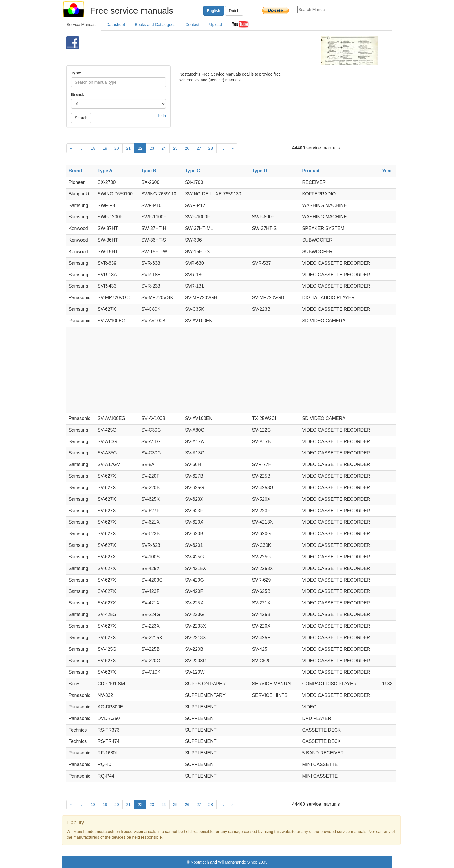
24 (164, 148)
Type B (149, 171)
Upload (215, 25)
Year (387, 171)
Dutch (234, 11)
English (214, 11)
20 (117, 148)
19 (105, 148)
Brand (75, 171)
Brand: (77, 94)
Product (311, 171)
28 (211, 148)
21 (129, 148)
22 (140, 148)
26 (187, 148)
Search (81, 118)
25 (175, 148)
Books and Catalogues (155, 25)
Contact (192, 25)
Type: (76, 73)
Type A (105, 171)
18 (93, 148)
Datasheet (116, 25)
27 (199, 148)
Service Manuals (82, 25)
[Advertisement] (217, 51)
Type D (259, 171)
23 (152, 148)
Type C (193, 171)
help (162, 116)
